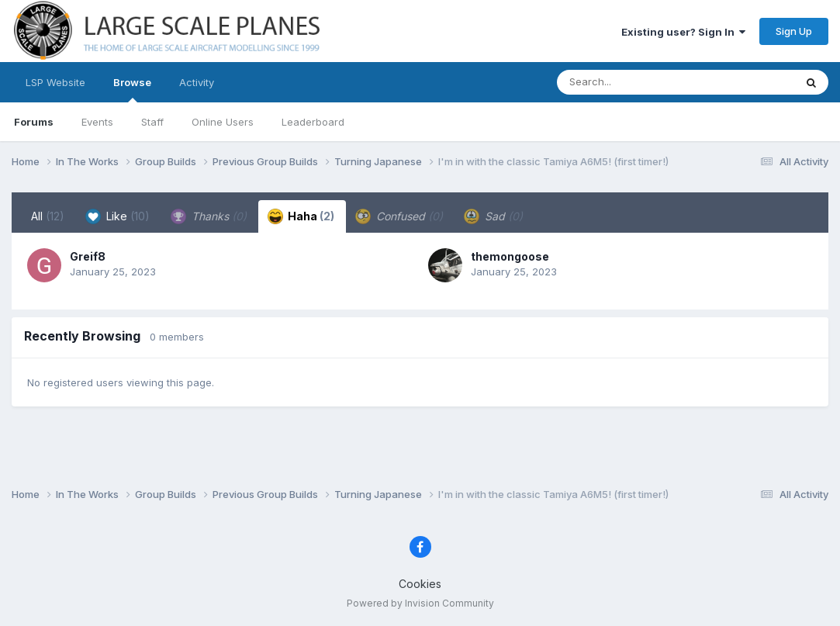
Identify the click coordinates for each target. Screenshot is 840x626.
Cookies (420, 584)
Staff (152, 122)
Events (97, 122)
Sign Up (794, 31)
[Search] (633, 82)
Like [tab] (118, 216)
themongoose (510, 256)
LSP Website (55, 82)
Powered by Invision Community (420, 603)
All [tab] (48, 216)
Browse (132, 89)
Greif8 (88, 256)
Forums (34, 122)
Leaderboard (313, 122)
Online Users (223, 122)
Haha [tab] (301, 216)
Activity (197, 82)
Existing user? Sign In (683, 32)
